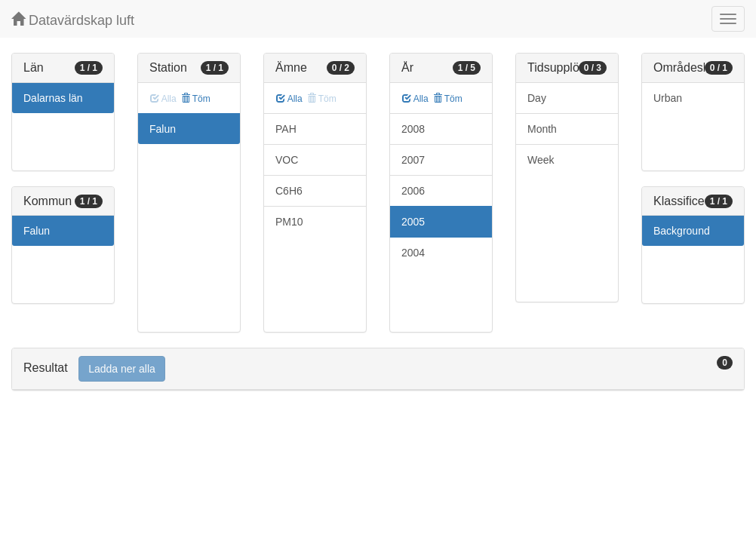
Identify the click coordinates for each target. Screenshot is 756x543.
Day (537, 98)
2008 (413, 129)
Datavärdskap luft (73, 20)
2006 (413, 191)
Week (541, 160)
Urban (668, 98)
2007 (413, 160)
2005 (413, 222)
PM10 (289, 222)
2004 (413, 253)
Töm (196, 99)
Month (542, 129)
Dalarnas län (53, 98)
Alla (289, 99)
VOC (287, 160)
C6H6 (289, 191)
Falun (37, 231)
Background (682, 231)
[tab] (378, 369)
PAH (286, 129)
